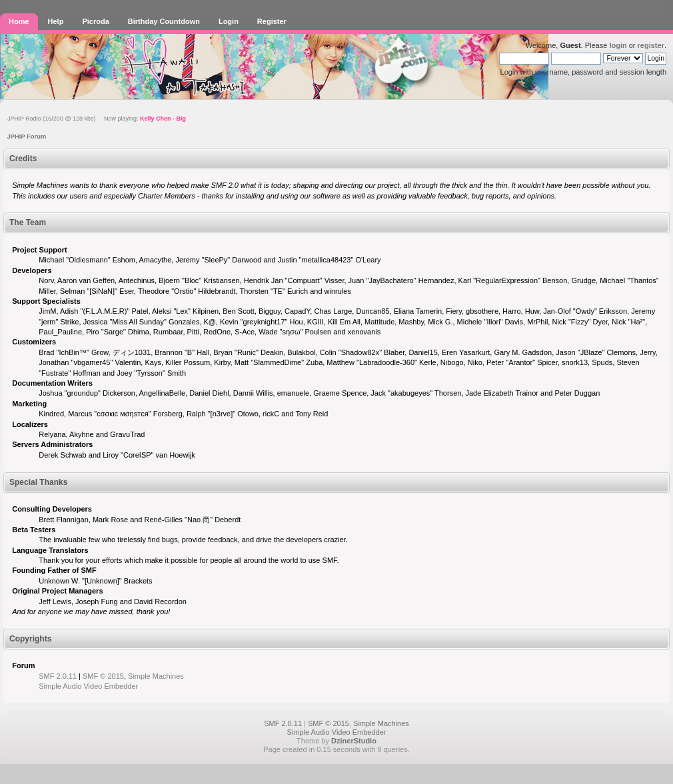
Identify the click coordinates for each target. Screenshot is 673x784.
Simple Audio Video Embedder (88, 686)
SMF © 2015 (103, 676)
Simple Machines (156, 676)
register (651, 45)
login (618, 45)
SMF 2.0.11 (58, 676)
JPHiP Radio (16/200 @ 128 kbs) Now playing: (97, 119)
